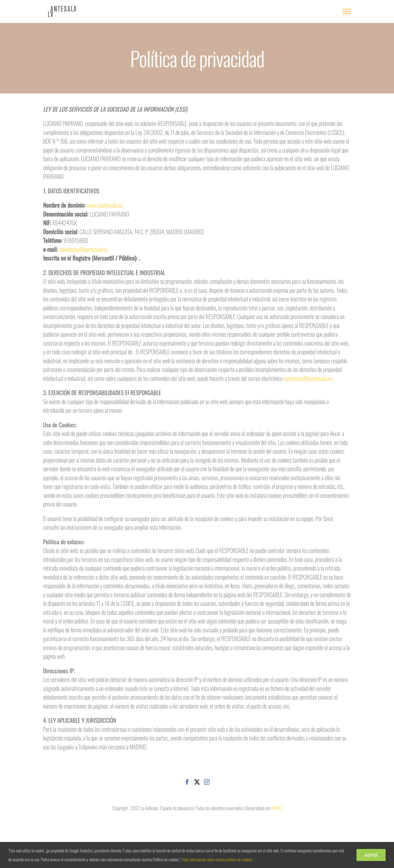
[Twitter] (197, 782)
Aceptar (371, 855)
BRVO (277, 808)
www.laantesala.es (105, 205)
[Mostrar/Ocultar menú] (347, 11)
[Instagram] (207, 782)
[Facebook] (187, 782)
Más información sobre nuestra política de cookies (218, 859)
